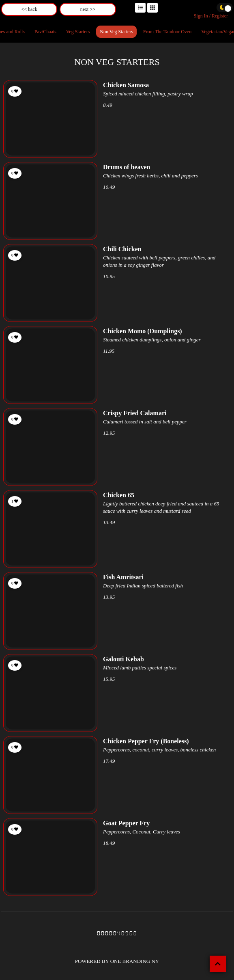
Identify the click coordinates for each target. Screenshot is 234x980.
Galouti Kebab (123, 659)
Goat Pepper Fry (126, 823)
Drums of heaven (127, 167)
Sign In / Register (211, 16)
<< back (29, 9)
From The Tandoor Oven (167, 32)
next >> (88, 9)
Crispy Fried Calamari (135, 413)
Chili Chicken (122, 249)
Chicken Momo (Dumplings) (143, 331)
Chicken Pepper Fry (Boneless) (146, 741)
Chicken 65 (119, 495)
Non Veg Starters (116, 32)
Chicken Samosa (126, 85)
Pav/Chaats (45, 32)
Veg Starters (78, 32)
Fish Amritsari (123, 577)
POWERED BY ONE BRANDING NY (117, 961)
